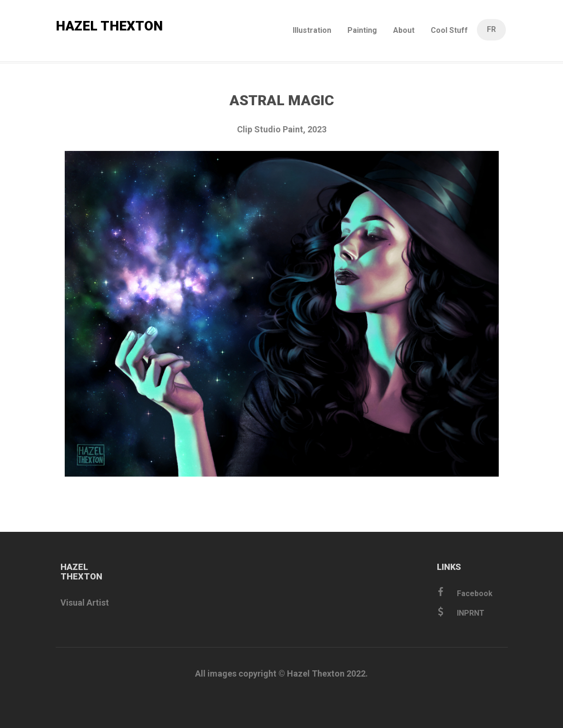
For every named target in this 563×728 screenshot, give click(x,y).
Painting (362, 30)
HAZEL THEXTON (109, 26)
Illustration (312, 30)
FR (491, 29)
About (404, 30)
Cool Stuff (449, 30)
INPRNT (461, 612)
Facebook (465, 593)
